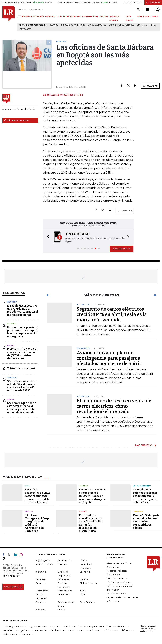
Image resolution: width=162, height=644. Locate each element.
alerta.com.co (10, 634)
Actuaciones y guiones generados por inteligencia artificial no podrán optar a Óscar (146, 496)
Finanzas (40, 583)
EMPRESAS (50, 16)
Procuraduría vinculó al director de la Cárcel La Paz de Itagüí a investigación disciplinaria (91, 523)
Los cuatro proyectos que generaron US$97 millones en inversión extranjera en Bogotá (92, 496)
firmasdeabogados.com (91, 626)
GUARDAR (150, 86)
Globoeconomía (88, 583)
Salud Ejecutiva (88, 602)
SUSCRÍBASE (153, 2)
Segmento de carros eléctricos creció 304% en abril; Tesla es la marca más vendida (112, 314)
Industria (12, 302)
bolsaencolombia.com (119, 626)
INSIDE (155, 16)
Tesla (153, 25)
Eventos (84, 579)
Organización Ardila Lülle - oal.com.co (148, 628)
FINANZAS (27, 16)
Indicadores (42, 590)
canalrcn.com (76, 630)
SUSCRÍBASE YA (122, 248)
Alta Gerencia (65, 560)
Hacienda (12, 323)
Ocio (82, 594)
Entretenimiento (142, 485)
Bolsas (11, 345)
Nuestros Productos (117, 570)
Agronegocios (43, 560)
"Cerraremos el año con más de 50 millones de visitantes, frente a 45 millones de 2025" (22, 386)
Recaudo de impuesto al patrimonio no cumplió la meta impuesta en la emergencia (22, 332)
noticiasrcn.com (111, 630)
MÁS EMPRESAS (144, 445)
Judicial (83, 511)
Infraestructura (65, 590)
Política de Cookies (117, 593)
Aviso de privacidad (117, 578)
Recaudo (54, 25)
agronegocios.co (38, 626)
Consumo (138, 511)
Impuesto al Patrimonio (73, 25)
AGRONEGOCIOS (90, 16)
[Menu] (20, 16)
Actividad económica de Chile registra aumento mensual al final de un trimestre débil (38, 496)
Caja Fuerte (64, 564)
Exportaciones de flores (121, 25)
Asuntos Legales (44, 564)
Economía (85, 571)
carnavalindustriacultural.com (50, 630)
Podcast (40, 602)
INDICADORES (144, 16)
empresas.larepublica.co (63, 626)
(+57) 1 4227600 (11, 576)
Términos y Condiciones (119, 582)
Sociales (40, 609)
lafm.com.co (129, 630)
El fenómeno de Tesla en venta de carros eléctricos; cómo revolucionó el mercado (114, 406)
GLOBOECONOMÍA (72, 16)
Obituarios (63, 594)
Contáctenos (114, 574)
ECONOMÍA (39, 16)
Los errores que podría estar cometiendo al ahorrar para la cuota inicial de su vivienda (22, 407)
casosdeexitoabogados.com (17, 630)
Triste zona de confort (21, 368)
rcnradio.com (93, 630)
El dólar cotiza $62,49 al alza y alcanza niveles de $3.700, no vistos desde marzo (22, 354)
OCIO (59, 16)
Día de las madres (97, 25)
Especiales (63, 579)
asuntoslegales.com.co (14, 626)
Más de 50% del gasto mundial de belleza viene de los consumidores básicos (146, 521)
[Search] (138, 9)
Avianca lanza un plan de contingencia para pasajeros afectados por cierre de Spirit (109, 358)
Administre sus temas (16, 120)
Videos (61, 609)
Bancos (11, 399)
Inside (83, 590)
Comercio (12, 377)
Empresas (142, 25)
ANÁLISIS (104, 16)
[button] (47, 237)
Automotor (26, 29)
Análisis (83, 560)
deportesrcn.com (29, 634)
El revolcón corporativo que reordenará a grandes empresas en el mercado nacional (23, 310)
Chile (27, 485)
